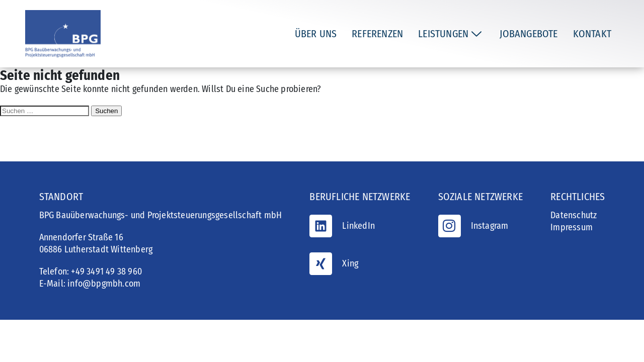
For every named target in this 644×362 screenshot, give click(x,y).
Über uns (316, 34)
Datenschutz (574, 215)
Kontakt (592, 34)
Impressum (572, 227)
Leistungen (450, 34)
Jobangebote (529, 34)
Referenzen (377, 34)
